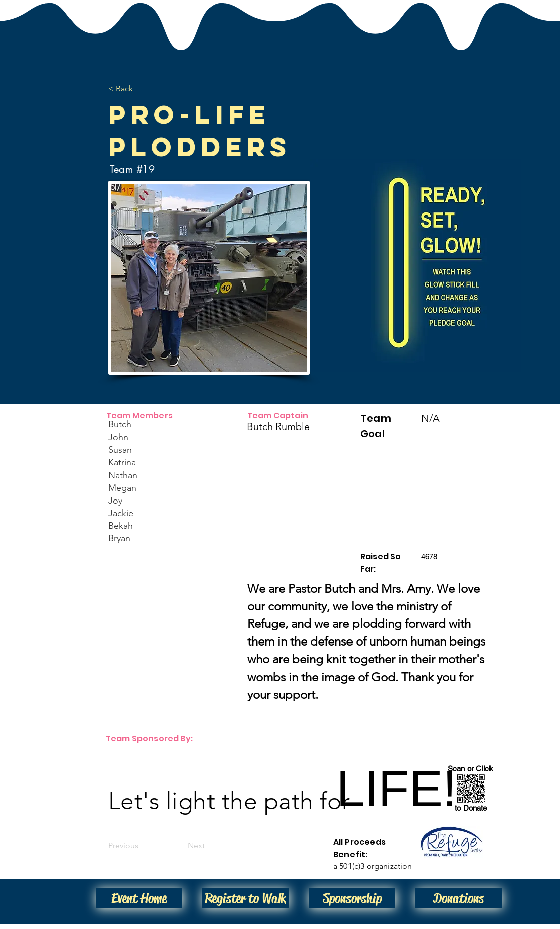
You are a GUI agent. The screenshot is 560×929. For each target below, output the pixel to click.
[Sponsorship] (352, 898)
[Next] (180, 846)
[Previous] (142, 846)
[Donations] (458, 898)
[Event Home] (139, 898)
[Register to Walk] (245, 898)
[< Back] (142, 89)
